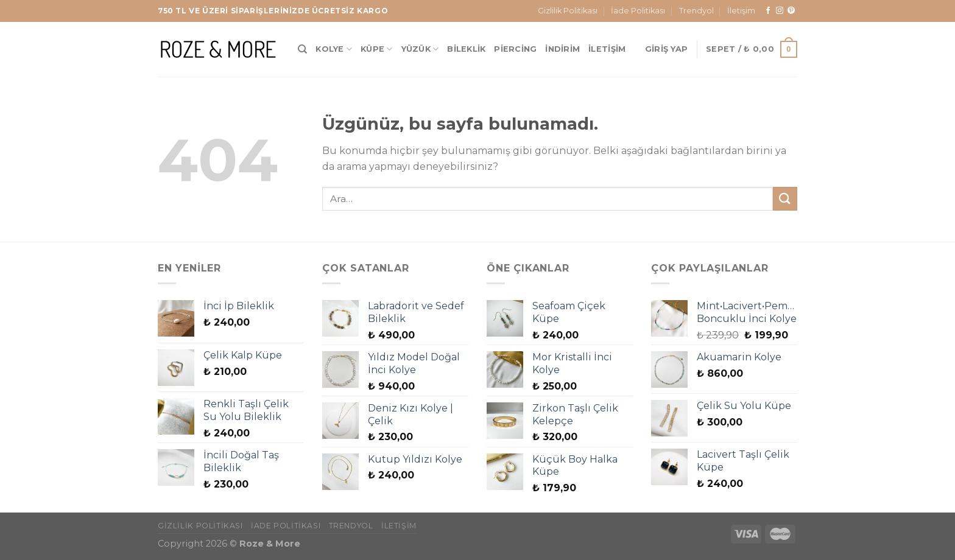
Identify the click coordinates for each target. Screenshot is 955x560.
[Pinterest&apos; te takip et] (791, 11)
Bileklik (466, 49)
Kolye (334, 49)
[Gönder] (785, 199)
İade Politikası (638, 11)
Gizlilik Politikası (568, 11)
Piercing (515, 49)
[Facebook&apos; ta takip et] (768, 11)
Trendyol (696, 11)
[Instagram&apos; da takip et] (780, 11)
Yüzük (420, 49)
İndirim (562, 49)
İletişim (741, 11)
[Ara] (302, 49)
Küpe (376, 49)
